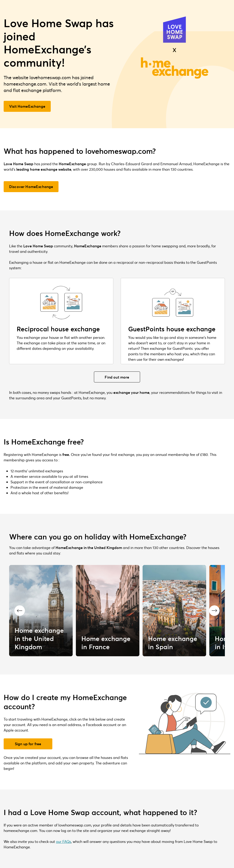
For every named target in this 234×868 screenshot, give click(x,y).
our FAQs (64, 841)
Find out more (117, 377)
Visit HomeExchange (27, 106)
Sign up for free (28, 744)
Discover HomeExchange (31, 187)
